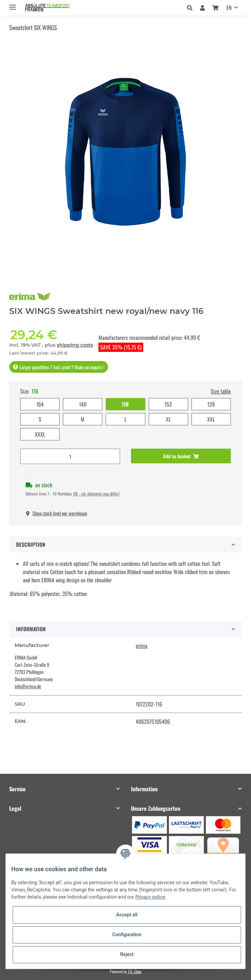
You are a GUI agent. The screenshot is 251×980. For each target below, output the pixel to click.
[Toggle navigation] (13, 4)
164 (40, 404)
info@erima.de (28, 686)
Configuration (127, 935)
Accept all (127, 915)
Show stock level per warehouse (57, 513)
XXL (211, 419)
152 (168, 404)
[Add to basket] (181, 456)
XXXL (40, 434)
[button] (192, 8)
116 (125, 404)
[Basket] (215, 8)
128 (211, 404)
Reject (127, 954)
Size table (221, 391)
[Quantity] (70, 456)
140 (83, 404)
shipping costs (75, 345)
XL (168, 419)
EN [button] (229, 8)
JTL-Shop (135, 971)
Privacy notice (150, 897)
